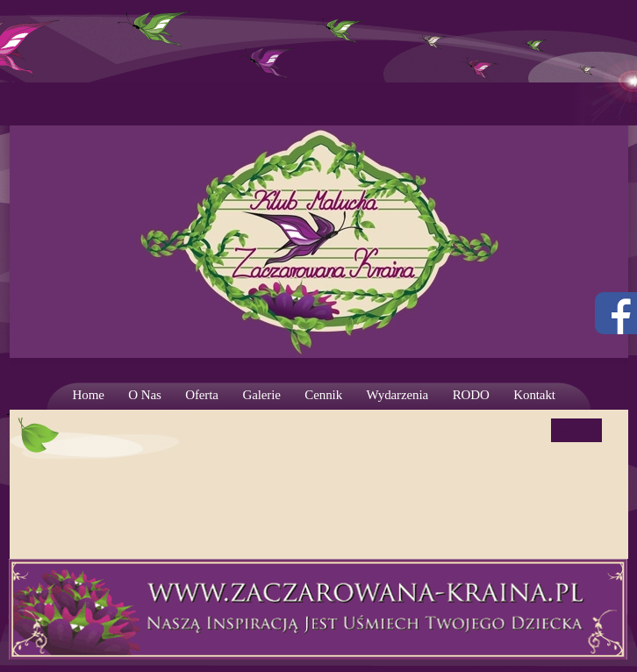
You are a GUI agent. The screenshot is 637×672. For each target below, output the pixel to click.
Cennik (323, 395)
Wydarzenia (398, 395)
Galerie (261, 395)
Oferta (202, 395)
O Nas (144, 395)
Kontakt (534, 395)
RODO (471, 395)
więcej (576, 430)
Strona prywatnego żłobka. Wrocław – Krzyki (319, 224)
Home (89, 395)
